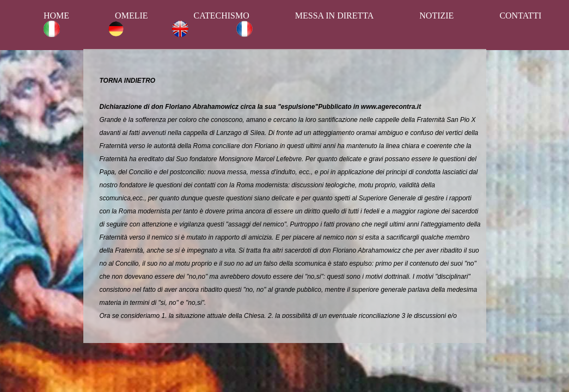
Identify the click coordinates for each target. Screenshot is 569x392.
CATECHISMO (222, 16)
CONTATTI (520, 16)
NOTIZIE (436, 16)
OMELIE (131, 16)
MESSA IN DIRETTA (335, 16)
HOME (56, 16)
